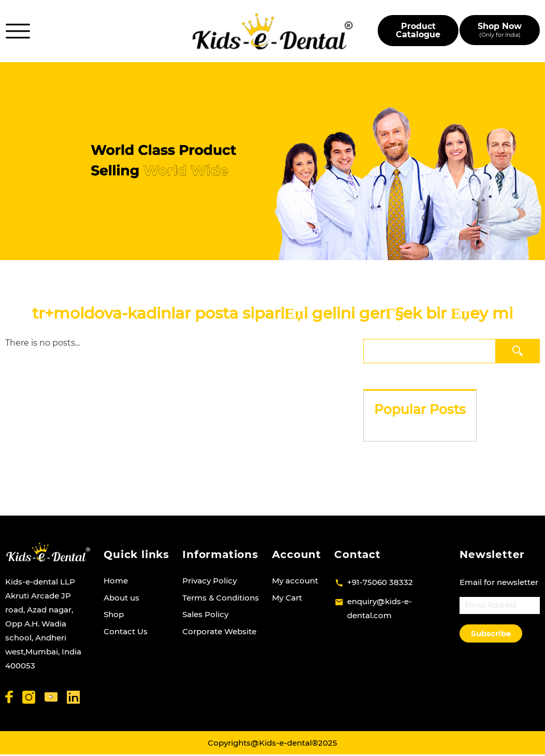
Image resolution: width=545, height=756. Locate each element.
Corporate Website (219, 631)
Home (116, 581)
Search (518, 351)
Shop (114, 614)
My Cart (287, 598)
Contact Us (126, 631)
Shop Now (500, 30)
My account (295, 581)
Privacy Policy (210, 581)
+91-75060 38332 (380, 582)
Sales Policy (205, 614)
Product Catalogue (418, 30)
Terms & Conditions (221, 598)
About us (121, 598)
